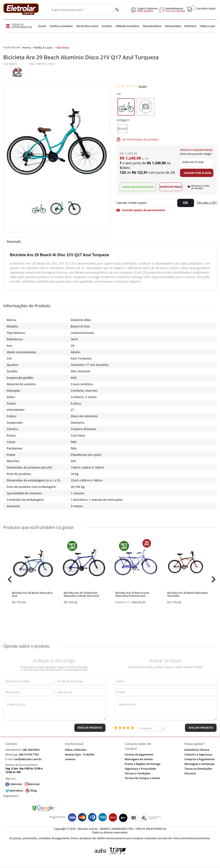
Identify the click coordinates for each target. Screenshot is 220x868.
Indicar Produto (90, 728)
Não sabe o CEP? (207, 203)
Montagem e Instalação (199, 764)
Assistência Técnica (197, 750)
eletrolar (34, 784)
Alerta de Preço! (171, 187)
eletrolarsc (16, 791)
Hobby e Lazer (207, 26)
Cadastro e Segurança (198, 755)
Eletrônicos (190, 26)
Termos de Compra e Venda (142, 778)
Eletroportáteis (173, 26)
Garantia (190, 773)
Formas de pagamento (139, 755)
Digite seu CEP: (132, 203)
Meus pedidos (145, 11)
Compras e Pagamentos (199, 759)
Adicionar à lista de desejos (200, 187)
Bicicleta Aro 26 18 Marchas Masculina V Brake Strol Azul (81, 594)
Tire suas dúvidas (176, 11)
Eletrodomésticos (152, 26)
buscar (117, 10)
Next (213, 579)
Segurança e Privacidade (141, 769)
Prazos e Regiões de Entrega (143, 764)
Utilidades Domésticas (127, 26)
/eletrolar (16, 784)
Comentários (54, 710)
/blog (33, 791)
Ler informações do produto (140, 139)
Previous (9, 579)
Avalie (142, 86)
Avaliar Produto (201, 728)
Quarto (42, 26)
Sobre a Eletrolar (76, 750)
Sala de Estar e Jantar (87, 26)
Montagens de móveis (139, 759)
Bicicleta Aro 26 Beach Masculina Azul (32, 594)
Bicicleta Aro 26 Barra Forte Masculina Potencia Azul (132, 594)
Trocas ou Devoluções (198, 769)
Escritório (107, 26)
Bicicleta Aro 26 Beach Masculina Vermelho (187, 594)
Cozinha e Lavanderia (61, 26)
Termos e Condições (138, 773)
